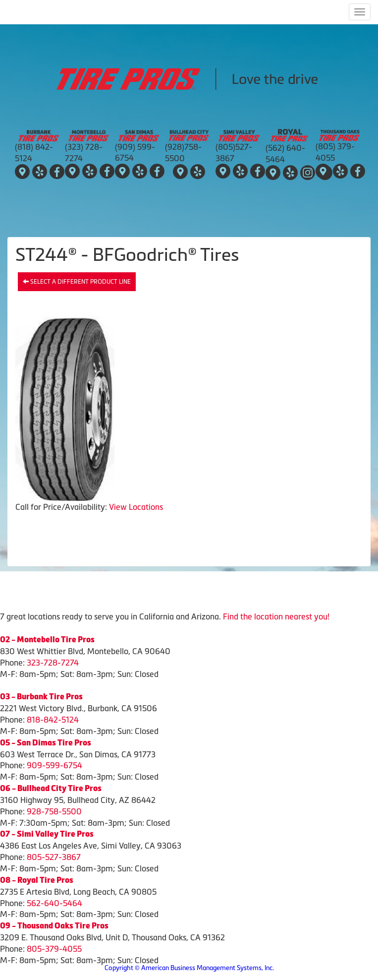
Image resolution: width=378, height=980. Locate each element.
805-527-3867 (54, 857)
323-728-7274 (53, 663)
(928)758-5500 (183, 153)
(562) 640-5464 (285, 153)
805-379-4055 (54, 949)
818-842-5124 (53, 720)
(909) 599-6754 (135, 153)
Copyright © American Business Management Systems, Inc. (189, 968)
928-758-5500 (54, 811)
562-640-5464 (54, 903)
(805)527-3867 (234, 153)
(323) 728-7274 (84, 153)
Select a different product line (77, 282)
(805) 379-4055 (335, 152)
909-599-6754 (54, 765)
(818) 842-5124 (34, 153)
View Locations (136, 507)
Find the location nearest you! (276, 616)
